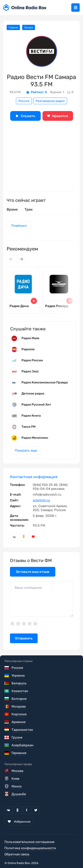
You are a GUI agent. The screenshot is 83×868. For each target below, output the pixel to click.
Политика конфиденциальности (30, 848)
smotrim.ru (41, 500)
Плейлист (19, 226)
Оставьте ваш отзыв (33, 572)
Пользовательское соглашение (29, 842)
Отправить (24, 638)
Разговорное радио (50, 101)
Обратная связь (17, 854)
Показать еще (26, 450)
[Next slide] (21, 259)
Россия (24, 101)
